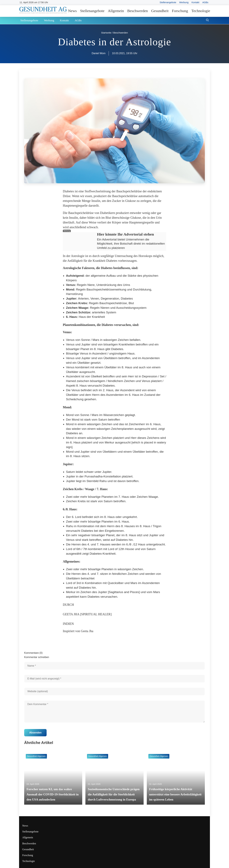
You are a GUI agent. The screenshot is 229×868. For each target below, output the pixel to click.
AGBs (205, 2)
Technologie (201, 11)
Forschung (180, 11)
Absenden (35, 733)
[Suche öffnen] (207, 20)
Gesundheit (160, 11)
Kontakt (195, 2)
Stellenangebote (168, 2)
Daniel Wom (99, 53)
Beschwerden (137, 11)
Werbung (184, 2)
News (72, 11)
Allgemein (116, 11)
